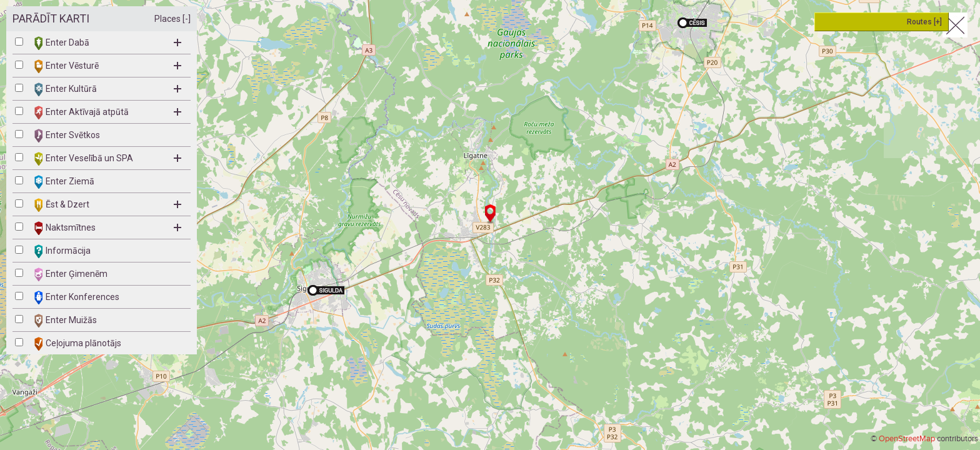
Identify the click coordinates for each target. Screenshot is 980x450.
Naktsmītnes (108, 228)
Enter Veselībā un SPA (108, 159)
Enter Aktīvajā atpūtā (108, 112)
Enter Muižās (66, 321)
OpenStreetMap (907, 439)
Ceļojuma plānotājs (78, 344)
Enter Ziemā (64, 182)
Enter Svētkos (67, 136)
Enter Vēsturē (108, 66)
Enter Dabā (108, 43)
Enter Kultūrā (108, 89)
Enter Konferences (77, 297)
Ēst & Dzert (108, 205)
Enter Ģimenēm (71, 274)
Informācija (62, 251)
